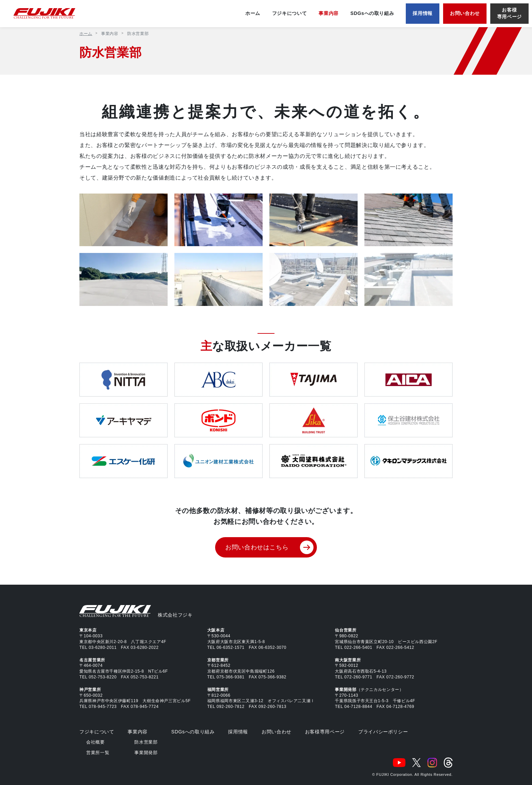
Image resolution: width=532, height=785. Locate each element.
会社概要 (96, 742)
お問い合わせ (277, 732)
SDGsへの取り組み (193, 732)
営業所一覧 (98, 753)
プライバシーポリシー (383, 732)
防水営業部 (146, 742)
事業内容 (138, 732)
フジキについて (97, 732)
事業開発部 (146, 753)
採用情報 (238, 732)
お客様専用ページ (325, 732)
